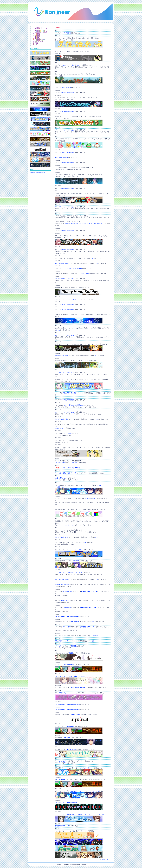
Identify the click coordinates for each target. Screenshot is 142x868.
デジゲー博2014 (67, 592)
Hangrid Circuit (75, 715)
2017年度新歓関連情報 (68, 309)
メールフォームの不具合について (70, 468)
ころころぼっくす (75, 299)
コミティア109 (67, 608)
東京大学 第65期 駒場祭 (62, 580)
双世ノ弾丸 (67, 738)
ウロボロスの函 (84, 274)
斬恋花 (71, 653)
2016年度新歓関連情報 (68, 400)
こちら (93, 258)
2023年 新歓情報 (66, 88)
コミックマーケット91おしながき (65, 335)
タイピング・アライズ (76, 549)
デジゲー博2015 (67, 433)
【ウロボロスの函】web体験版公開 (72, 269)
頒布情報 (74, 646)
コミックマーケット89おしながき (65, 412)
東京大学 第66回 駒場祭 (62, 419)
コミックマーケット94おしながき (65, 207)
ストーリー (83, 791)
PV (93, 622)
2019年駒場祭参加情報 (68, 111)
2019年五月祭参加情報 (68, 152)
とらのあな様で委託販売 (62, 585)
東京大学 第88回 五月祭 (62, 537)
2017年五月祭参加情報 (68, 304)
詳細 (93, 641)
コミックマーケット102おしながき (72, 65)
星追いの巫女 (75, 622)
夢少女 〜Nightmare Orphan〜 (67, 693)
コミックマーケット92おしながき (65, 279)
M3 (85, 542)
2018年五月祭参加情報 (68, 231)
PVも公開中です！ (60, 487)
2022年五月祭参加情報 (68, 93)
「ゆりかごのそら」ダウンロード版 (65, 473)
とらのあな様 (73, 463)
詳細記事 (96, 636)
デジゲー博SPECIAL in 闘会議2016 (74, 405)
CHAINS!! (76, 561)
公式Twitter (91, 768)
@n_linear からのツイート (37, 172)
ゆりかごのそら (73, 791)
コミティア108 (59, 646)
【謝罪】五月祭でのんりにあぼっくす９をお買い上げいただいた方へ (84, 224)
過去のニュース (106, 859)
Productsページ (59, 428)
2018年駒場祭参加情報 (68, 188)
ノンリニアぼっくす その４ (79, 688)
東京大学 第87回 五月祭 (62, 641)
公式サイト (83, 768)
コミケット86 (67, 627)
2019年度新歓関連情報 (61, 158)
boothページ (65, 601)
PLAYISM (88, 499)
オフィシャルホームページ (65, 525)
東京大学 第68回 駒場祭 (62, 263)
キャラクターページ (93, 791)
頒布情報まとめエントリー (89, 592)
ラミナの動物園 (69, 665)
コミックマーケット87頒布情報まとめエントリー (69, 572)
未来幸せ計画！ (71, 749)
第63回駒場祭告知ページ (62, 826)
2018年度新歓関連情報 (68, 249)
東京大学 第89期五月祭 (69, 393)
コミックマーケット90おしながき (65, 372)
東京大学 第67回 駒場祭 (62, 356)
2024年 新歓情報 (66, 33)
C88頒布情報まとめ (60, 478)
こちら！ (99, 485)
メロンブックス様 (60, 463)
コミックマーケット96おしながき (65, 130)
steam (94, 499)
